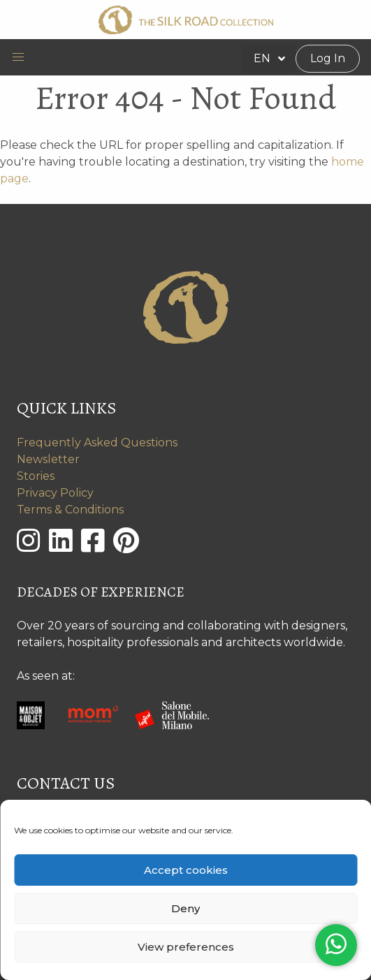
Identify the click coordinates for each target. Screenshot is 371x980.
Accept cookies (186, 870)
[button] (18, 57)
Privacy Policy (55, 493)
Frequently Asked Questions (97, 443)
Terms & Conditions (70, 510)
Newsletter (48, 459)
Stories (36, 476)
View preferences (186, 947)
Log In (328, 58)
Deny (185, 908)
